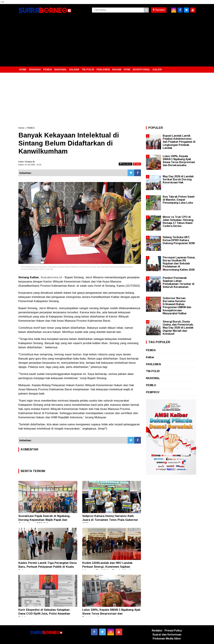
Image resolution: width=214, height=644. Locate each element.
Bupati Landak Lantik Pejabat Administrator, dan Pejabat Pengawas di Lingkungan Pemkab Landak (179, 142)
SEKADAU (35, 69)
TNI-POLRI (88, 69)
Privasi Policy (173, 631)
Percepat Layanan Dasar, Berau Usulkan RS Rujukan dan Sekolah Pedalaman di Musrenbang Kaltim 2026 (179, 264)
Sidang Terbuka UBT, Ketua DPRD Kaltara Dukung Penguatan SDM (179, 240)
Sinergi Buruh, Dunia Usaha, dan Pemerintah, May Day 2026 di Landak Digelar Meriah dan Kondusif (178, 328)
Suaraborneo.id (51, 277)
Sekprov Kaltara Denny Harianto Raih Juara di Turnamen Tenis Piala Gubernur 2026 (110, 520)
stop (137, 164)
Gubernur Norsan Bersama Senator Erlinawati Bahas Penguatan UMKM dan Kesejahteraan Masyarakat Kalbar (177, 306)
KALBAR (74, 69)
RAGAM (117, 69)
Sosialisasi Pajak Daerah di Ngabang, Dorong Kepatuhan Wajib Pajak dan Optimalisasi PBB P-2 (44, 520)
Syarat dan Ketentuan (167, 635)
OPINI (127, 69)
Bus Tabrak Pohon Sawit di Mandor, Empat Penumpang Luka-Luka (179, 200)
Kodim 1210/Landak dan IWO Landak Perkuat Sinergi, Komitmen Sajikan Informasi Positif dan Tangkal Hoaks (108, 567)
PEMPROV (153, 392)
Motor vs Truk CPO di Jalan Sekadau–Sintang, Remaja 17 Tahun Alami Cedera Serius (178, 222)
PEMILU (151, 385)
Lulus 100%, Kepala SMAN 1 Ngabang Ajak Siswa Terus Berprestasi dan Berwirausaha (111, 613)
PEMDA (48, 69)
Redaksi (157, 631)
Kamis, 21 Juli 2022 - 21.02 (30, 165)
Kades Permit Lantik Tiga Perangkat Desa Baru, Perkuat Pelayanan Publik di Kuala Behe (47, 567)
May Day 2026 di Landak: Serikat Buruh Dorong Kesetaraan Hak (179, 179)
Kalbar (150, 357)
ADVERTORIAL (141, 69)
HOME (23, 69)
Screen (159, 10)
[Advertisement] (107, 41)
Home (21, 128)
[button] (192, 68)
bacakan (125, 164)
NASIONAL (61, 69)
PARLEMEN (103, 69)
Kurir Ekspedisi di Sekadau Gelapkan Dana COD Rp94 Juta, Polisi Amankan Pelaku (44, 613)
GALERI (157, 69)
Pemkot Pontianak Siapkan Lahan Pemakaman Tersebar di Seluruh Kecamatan (178, 282)
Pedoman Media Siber (167, 639)
